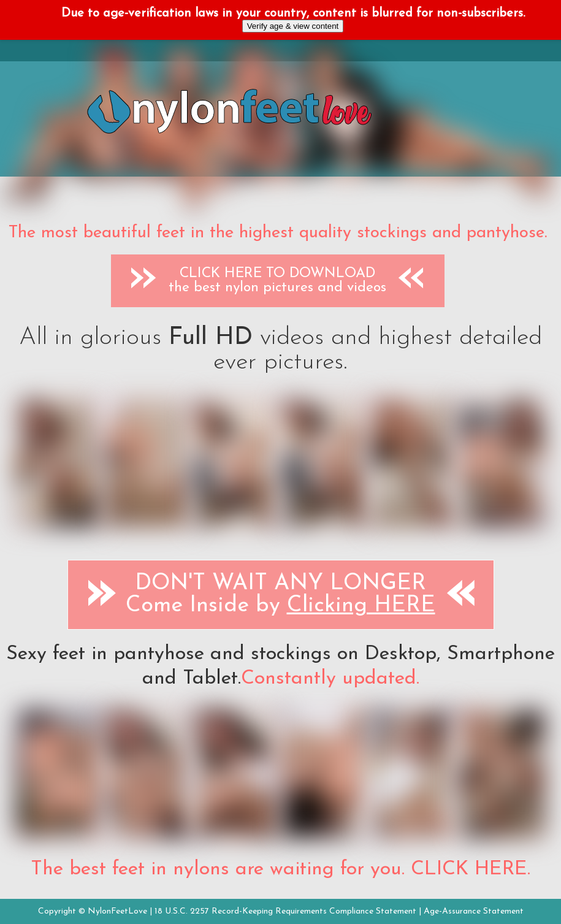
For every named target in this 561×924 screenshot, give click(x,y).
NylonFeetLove (117, 911)
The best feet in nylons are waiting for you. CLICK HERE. (280, 869)
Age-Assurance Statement (474, 911)
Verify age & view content (293, 26)
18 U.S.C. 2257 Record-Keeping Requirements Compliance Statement (285, 911)
